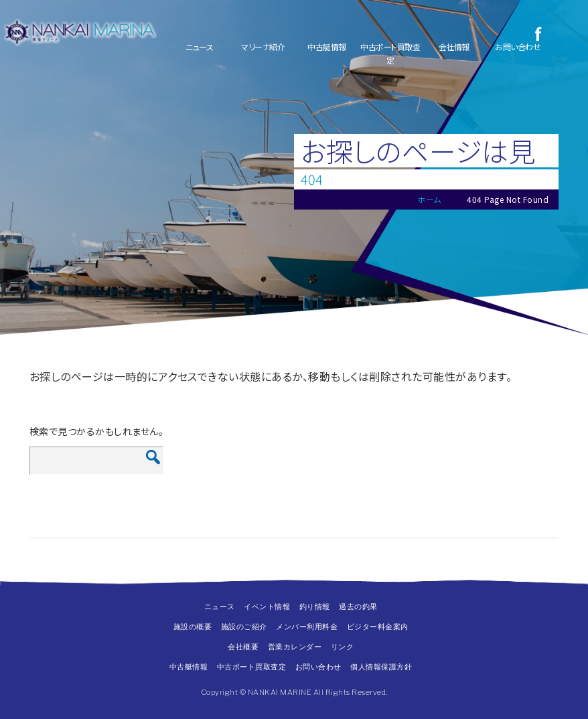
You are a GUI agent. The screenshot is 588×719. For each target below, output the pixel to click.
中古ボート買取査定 (390, 53)
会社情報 (454, 47)
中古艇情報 (327, 47)
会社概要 (243, 647)
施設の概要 (193, 627)
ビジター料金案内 (378, 627)
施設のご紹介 (244, 627)
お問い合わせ (518, 47)
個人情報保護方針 (381, 667)
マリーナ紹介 (263, 47)
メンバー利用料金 (307, 627)
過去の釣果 (358, 607)
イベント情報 (267, 607)
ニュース (199, 47)
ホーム (429, 199)
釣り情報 (315, 607)
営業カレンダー (295, 647)
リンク (343, 647)
